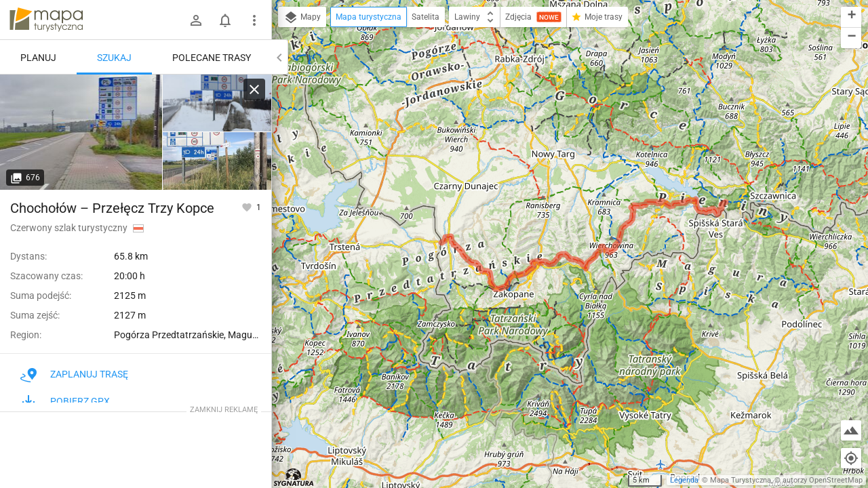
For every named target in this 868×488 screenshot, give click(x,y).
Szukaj (114, 58)
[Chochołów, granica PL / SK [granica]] (81, 132)
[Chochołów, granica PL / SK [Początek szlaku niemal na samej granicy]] (217, 103)
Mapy (302, 18)
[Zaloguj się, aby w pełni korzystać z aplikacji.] (248, 207)
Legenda (684, 480)
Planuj (38, 58)
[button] (851, 17)
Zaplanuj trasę (74, 374)
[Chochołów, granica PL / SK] (217, 161)
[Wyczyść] (254, 89)
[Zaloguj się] (196, 20)
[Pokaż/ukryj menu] (254, 20)
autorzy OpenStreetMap (823, 480)
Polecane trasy (212, 58)
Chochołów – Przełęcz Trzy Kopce (112, 208)
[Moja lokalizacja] (851, 458)
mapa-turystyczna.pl (46, 20)
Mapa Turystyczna (741, 480)
